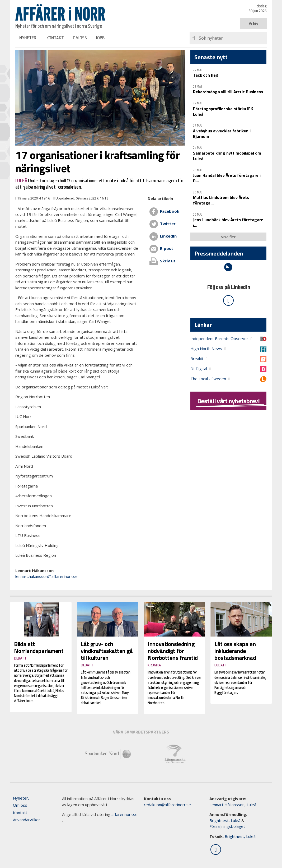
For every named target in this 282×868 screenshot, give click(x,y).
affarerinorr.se (124, 814)
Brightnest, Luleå (225, 820)
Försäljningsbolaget (227, 826)
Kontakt (55, 38)
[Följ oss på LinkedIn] (228, 300)
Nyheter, (28, 38)
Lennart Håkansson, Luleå (233, 805)
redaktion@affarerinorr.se (167, 805)
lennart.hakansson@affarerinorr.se (46, 576)
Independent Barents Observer (219, 338)
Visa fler (228, 237)
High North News (206, 349)
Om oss (80, 38)
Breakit (197, 359)
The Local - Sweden (208, 379)
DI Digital (199, 369)
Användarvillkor (27, 820)
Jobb (100, 38)
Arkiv (254, 23)
